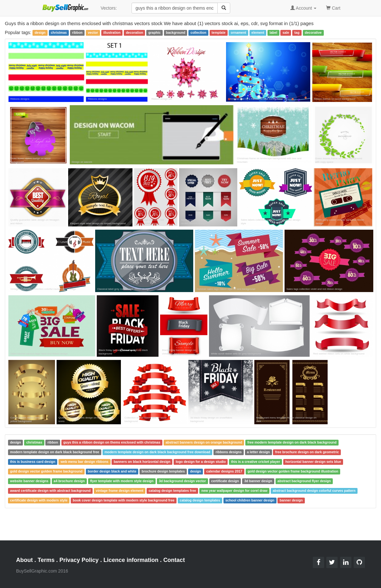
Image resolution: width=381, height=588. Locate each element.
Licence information (131, 560)
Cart (333, 8)
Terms (46, 560)
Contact (174, 560)
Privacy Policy (79, 560)
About (24, 560)
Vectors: (109, 8)
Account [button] (304, 8)
